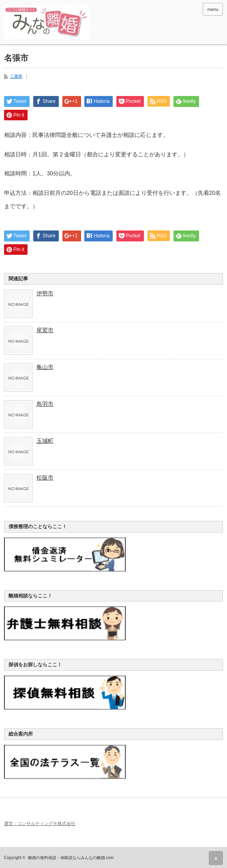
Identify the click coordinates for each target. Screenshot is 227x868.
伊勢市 (45, 293)
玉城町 (45, 441)
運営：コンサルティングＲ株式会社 (40, 823)
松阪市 (45, 478)
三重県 (16, 76)
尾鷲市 (45, 330)
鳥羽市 (45, 404)
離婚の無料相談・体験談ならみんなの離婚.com (71, 858)
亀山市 (45, 367)
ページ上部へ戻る (216, 858)
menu (213, 9)
